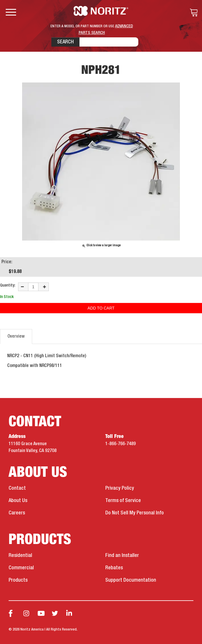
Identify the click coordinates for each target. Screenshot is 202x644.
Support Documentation (131, 580)
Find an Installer (122, 555)
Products (18, 580)
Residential (20, 555)
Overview (16, 337)
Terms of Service (123, 501)
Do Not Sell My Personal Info (135, 513)
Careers (17, 513)
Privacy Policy (120, 488)
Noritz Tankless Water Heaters (101, 11)
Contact (17, 488)
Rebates (114, 568)
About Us (18, 501)
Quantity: (8, 285)
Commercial (21, 568)
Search (65, 42)
